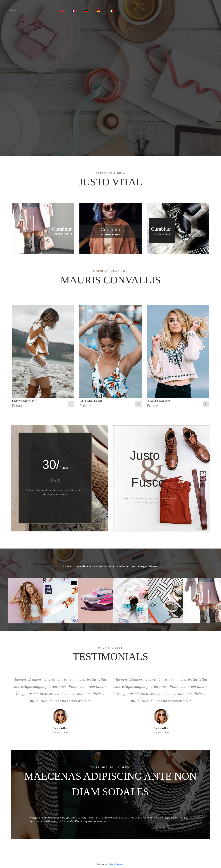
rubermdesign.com (116, 864)
